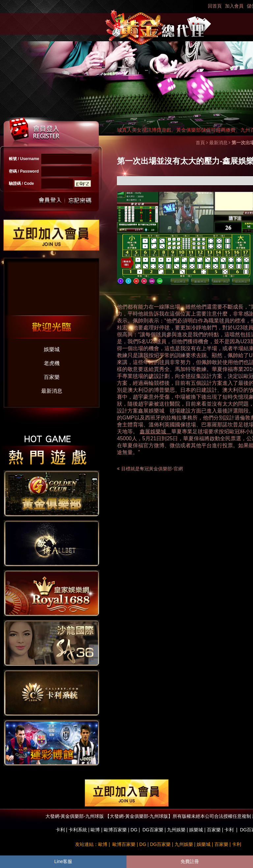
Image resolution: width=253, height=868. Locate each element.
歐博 (95, 830)
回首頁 (215, 6)
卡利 (60, 830)
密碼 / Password (24, 171)
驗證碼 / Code (21, 184)
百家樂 (52, 377)
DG (134, 830)
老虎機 (52, 363)
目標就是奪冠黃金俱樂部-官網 (152, 469)
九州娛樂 (176, 830)
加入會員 (234, 6)
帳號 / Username (24, 159)
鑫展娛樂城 (151, 411)
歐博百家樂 (115, 830)
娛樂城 (52, 349)
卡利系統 (78, 830)
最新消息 (52, 391)
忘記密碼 (78, 200)
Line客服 (63, 861)
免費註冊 (190, 861)
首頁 (200, 143)
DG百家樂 (153, 830)
